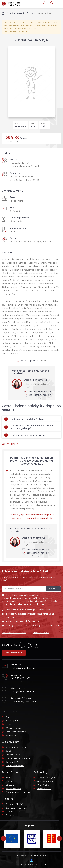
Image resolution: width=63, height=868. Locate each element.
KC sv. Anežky (43, 785)
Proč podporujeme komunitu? (25, 435)
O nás (8, 717)
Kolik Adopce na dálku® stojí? (24, 419)
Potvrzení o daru (13, 812)
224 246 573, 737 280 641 (38, 397)
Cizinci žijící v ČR (12, 762)
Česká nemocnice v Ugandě (18, 792)
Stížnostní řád (11, 735)
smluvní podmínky (32, 601)
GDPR (8, 724)
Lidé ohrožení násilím (15, 766)
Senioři (9, 751)
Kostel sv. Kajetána (45, 781)
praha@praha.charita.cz (24, 668)
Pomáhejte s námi (14, 653)
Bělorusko (10, 785)
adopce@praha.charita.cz (38, 391)
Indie (8, 778)
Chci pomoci (11, 815)
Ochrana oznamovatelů (16, 732)
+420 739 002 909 (21, 678)
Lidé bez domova (13, 755)
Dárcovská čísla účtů (14, 804)
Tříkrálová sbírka (44, 789)
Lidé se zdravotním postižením (19, 758)
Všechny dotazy (10, 444)
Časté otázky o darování (16, 808)
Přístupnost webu (13, 728)
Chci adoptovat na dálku (15, 32)
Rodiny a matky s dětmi (16, 747)
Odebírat (53, 589)
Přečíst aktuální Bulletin (14, 633)
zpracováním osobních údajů (30, 595)
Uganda (9, 781)
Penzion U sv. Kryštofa (47, 778)
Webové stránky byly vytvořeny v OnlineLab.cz (31, 862)
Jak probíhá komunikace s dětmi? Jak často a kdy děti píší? (29, 427)
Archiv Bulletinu (41, 633)
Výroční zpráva (12, 721)
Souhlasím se (22, 595)
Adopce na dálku (19, 13)
